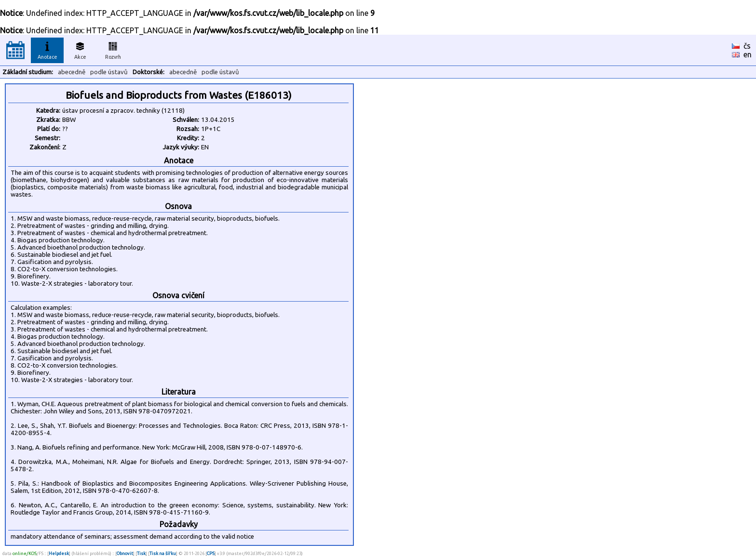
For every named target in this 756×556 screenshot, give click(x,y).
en (748, 54)
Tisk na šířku (163, 553)
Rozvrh (113, 49)
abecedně (72, 72)
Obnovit (125, 553)
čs (747, 46)
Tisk (141, 553)
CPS (211, 553)
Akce (80, 49)
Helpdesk (59, 553)
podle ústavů (109, 72)
